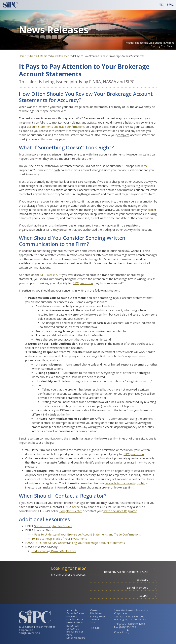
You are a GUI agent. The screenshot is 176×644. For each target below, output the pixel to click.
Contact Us (73, 629)
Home (22, 56)
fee (146, 166)
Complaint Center (71, 511)
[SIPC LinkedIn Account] (97, 628)
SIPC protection (83, 283)
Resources (72, 626)
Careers (95, 610)
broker (152, 210)
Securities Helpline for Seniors (53, 526)
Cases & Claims (75, 613)
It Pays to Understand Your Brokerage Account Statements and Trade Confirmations (86, 534)
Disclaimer (96, 613)
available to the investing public (125, 483)
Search (148, 596)
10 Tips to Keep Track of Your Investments (59, 539)
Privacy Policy (98, 617)
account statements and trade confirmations (56, 127)
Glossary (147, 580)
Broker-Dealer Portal (75, 633)
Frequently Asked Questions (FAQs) (130, 572)
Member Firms (75, 620)
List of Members (142, 588)
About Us (72, 610)
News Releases (60, 56)
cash (57, 170)
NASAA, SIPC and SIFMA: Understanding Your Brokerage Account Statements (75, 543)
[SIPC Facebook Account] (92, 628)
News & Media (39, 56)
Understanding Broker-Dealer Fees (54, 551)
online (76, 507)
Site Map (95, 620)
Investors (72, 617)
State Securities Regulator (120, 511)
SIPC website (49, 275)
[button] (162, 5)
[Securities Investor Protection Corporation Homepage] (10, 5)
